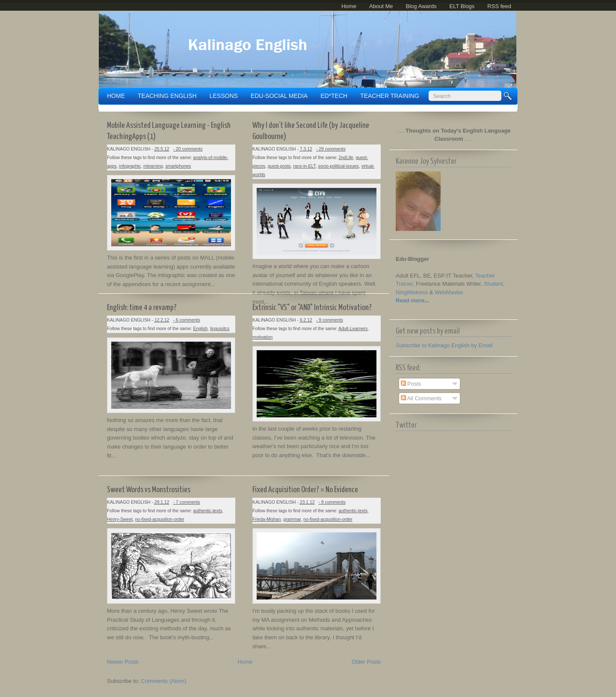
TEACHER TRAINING (389, 96)
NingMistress (412, 292)
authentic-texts (208, 511)
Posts (411, 384)
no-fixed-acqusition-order (160, 519)
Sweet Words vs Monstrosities (149, 490)
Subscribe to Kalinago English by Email (444, 345)
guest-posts (279, 166)
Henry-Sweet (120, 519)
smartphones (178, 166)
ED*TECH (334, 96)
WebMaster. (449, 292)
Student (493, 284)
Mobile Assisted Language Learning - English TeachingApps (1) (169, 131)
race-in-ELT (304, 166)
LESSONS (224, 96)
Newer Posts (123, 662)
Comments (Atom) (164, 681)
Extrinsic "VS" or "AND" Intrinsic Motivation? (312, 308)
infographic (130, 166)
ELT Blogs (462, 6)
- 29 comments (331, 149)
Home (349, 6)
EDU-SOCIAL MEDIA (279, 96)
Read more (410, 300)
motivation (262, 337)
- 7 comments (187, 502)
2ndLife (346, 158)
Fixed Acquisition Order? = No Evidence (305, 490)
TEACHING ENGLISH (167, 96)
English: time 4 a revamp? (142, 308)
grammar (292, 519)
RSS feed (499, 6)
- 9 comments (330, 320)
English (201, 329)
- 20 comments (188, 149)
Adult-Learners (353, 329)
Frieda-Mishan (267, 519)
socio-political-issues (338, 166)
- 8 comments (332, 502)
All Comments (421, 398)
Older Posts (366, 662)
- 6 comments (187, 320)
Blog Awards (421, 6)
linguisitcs (220, 329)
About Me (381, 6)
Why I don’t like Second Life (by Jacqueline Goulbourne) (311, 131)
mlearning (153, 166)
